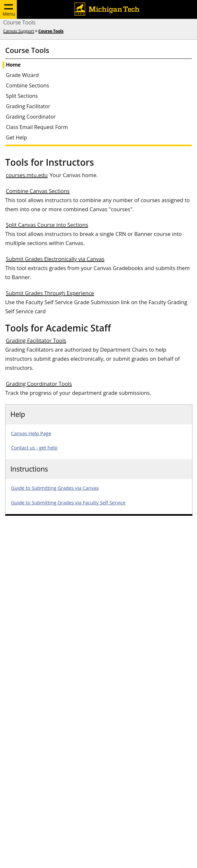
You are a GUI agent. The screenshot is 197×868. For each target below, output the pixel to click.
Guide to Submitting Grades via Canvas (55, 488)
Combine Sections (28, 86)
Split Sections (22, 96)
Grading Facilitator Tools (36, 340)
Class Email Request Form (37, 127)
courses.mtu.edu (27, 175)
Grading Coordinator (31, 117)
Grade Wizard (22, 75)
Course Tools (19, 22)
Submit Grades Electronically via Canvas (55, 259)
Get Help (16, 138)
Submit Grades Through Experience (50, 293)
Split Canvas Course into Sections (47, 225)
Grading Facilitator (28, 106)
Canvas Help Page (31, 433)
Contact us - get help (34, 447)
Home (13, 65)
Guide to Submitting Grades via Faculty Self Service (68, 502)
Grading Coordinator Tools (39, 384)
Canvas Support (19, 31)
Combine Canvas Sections (38, 191)
